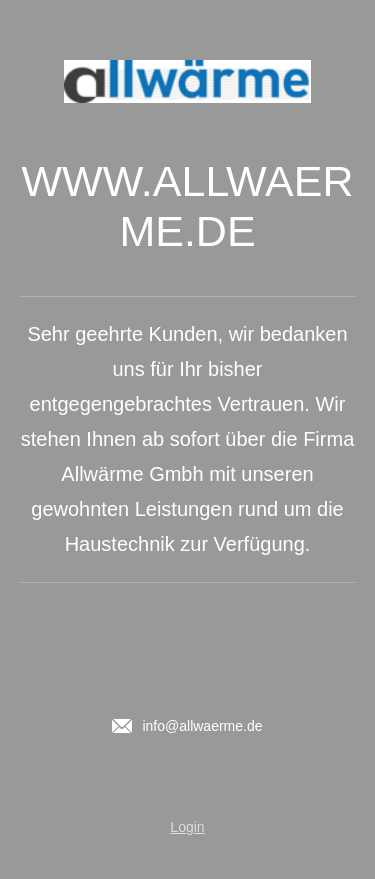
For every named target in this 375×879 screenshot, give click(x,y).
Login (187, 827)
